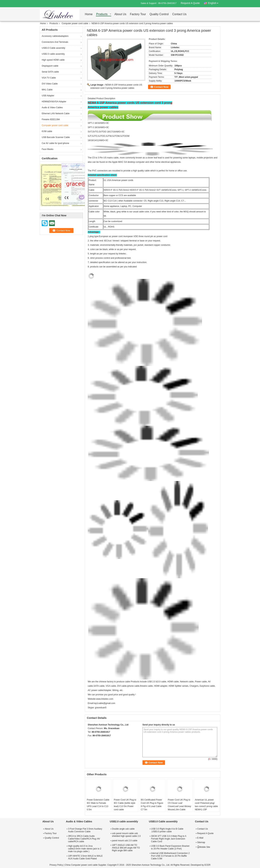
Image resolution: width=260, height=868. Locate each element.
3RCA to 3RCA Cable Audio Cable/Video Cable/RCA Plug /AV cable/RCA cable (84, 839)
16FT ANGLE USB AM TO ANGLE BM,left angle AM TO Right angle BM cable (126, 848)
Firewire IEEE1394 (51, 119)
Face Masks (48, 149)
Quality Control (159, 14)
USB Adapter (48, 96)
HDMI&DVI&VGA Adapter (54, 102)
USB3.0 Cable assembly (53, 48)
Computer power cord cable (75, 23)
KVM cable (47, 131)
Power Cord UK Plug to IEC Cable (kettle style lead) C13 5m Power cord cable (125, 805)
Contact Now (161, 87)
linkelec (123, 254)
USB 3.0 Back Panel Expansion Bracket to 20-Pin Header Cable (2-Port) (170, 847)
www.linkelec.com (105, 699)
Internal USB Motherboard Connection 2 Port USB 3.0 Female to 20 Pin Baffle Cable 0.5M (170, 856)
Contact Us (179, 14)
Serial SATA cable (50, 72)
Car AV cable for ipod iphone (55, 143)
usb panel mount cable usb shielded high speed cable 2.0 (126, 835)
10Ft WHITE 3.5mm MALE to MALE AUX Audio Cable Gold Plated (85, 857)
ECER (207, 865)
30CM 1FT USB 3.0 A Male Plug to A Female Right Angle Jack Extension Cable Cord (169, 839)
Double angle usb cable (123, 829)
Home (89, 14)
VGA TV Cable (49, 78)
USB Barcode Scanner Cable (56, 137)
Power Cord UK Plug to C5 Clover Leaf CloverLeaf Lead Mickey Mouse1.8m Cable (180, 805)
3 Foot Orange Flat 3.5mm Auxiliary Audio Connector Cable (85, 830)
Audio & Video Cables (52, 108)
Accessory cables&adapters (55, 36)
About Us (120, 14)
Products (102, 14)
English (214, 2)
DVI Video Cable (50, 84)
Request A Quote (190, 3)
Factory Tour (138, 14)
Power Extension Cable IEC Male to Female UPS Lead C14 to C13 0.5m (98, 805)
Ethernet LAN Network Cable (56, 113)
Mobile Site (204, 847)
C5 (94, 158)
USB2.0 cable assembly (53, 54)
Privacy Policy (56, 865)
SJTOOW (125, 136)
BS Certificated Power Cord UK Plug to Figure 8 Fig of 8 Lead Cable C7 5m (152, 805)
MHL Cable (47, 90)
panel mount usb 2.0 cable (125, 841)
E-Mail (200, 838)
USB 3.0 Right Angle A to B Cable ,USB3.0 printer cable (167, 830)
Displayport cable (50, 66)
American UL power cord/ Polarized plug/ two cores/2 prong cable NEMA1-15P (206, 805)
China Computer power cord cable (81, 865)
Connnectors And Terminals (55, 42)
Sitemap (201, 842)
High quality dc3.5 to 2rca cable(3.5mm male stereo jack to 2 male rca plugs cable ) (85, 849)
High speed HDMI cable (53, 60)
